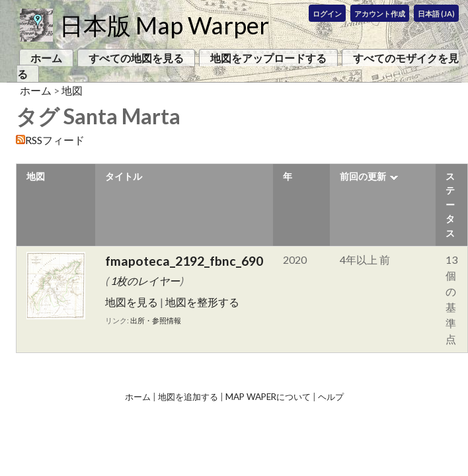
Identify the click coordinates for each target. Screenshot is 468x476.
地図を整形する (202, 302)
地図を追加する (188, 397)
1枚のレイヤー (145, 281)
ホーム (46, 58)
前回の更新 (363, 176)
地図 (72, 90)
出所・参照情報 (156, 320)
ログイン (327, 14)
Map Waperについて (268, 397)
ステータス (450, 205)
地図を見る (132, 302)
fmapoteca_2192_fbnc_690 (184, 261)
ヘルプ (331, 397)
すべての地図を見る (136, 58)
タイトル (124, 176)
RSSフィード (55, 140)
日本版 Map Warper (164, 25)
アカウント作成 (380, 14)
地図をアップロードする (268, 58)
